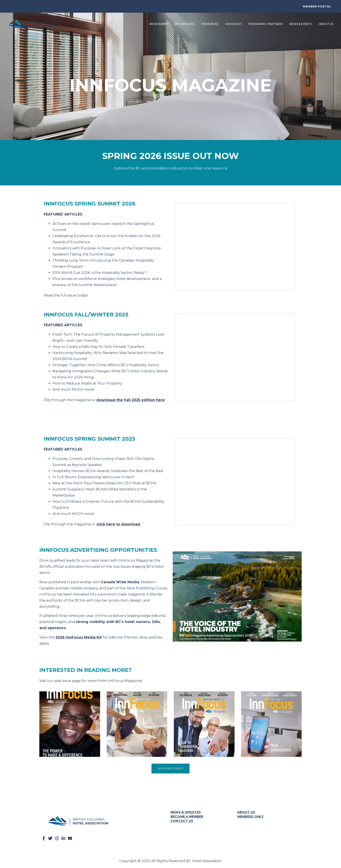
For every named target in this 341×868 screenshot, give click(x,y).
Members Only (250, 815)
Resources (211, 23)
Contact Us (182, 819)
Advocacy (234, 23)
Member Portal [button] (317, 6)
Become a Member (187, 815)
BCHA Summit (159, 23)
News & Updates (186, 811)
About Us (327, 23)
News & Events (301, 23)
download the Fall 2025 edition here (131, 398)
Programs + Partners (266, 23)
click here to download (118, 523)
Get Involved (185, 23)
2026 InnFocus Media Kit (79, 636)
